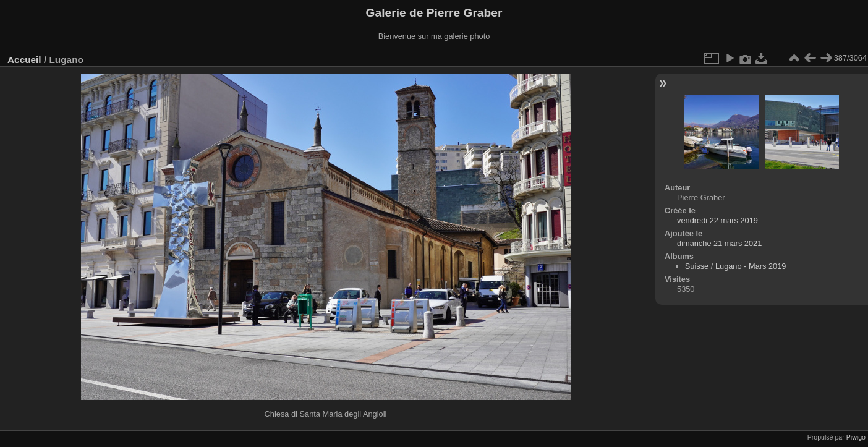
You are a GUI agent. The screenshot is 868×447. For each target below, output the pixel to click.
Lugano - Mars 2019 (751, 266)
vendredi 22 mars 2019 (717, 220)
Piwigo (856, 437)
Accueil (24, 60)
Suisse (697, 266)
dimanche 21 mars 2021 (719, 243)
